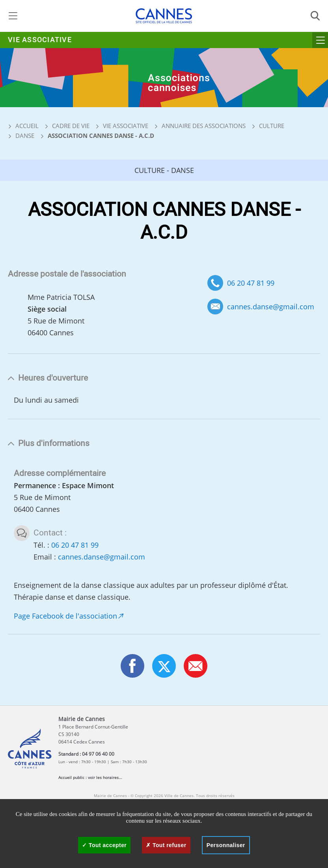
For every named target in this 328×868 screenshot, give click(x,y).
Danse (25, 136)
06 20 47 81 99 (251, 283)
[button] (196, 666)
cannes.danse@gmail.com (271, 307)
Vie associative (40, 40)
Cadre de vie (71, 126)
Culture (272, 126)
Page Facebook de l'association (65, 616)
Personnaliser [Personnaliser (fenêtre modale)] (226, 845)
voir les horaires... (105, 777)
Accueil (23, 126)
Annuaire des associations (204, 126)
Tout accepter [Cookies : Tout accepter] (104, 845)
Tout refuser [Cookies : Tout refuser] (166, 845)
